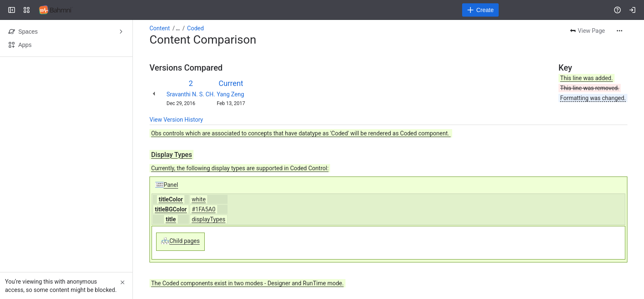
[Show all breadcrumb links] (178, 28)
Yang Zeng (230, 94)
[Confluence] (56, 10)
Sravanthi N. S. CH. (191, 94)
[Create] (480, 10)
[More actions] (620, 31)
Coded (196, 28)
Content (160, 28)
